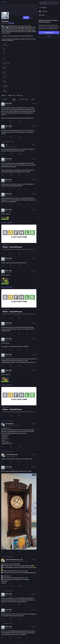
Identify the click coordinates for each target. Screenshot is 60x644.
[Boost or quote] (11, 121)
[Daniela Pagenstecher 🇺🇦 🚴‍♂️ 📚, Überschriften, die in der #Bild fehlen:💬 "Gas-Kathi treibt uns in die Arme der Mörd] (19, 572)
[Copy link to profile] (31, 18)
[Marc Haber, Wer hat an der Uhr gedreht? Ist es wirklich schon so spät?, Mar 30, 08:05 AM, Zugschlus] (19, 510)
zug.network (11, 23)
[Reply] (3, 121)
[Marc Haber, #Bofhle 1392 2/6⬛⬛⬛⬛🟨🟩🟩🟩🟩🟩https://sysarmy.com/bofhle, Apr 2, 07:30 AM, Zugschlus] (19, 232)
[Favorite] (19, 121)
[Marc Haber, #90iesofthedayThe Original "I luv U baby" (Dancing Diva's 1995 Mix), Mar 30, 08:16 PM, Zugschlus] (19, 344)
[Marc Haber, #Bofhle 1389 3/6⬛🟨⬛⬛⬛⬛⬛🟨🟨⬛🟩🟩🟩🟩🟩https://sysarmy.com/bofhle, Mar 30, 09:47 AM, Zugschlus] (19, 393)
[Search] (49, 3)
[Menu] (35, 18)
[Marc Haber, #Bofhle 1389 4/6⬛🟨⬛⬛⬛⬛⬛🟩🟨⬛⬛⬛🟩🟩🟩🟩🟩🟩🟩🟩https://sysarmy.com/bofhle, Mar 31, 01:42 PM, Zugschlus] (19, 295)
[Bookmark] (27, 121)
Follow (26, 18)
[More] (36, 121)
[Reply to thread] (3, 605)
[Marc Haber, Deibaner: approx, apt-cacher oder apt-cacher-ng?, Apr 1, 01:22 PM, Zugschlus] (19, 262)
